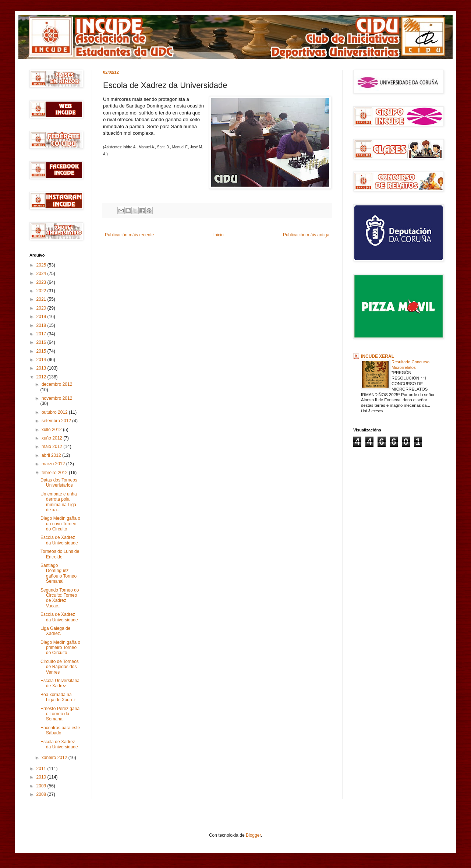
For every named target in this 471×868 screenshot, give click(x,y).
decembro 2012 (57, 384)
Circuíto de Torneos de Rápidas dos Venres (60, 667)
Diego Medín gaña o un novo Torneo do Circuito (60, 524)
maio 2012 (52, 447)
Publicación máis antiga (306, 235)
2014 (42, 360)
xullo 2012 (52, 430)
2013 (42, 368)
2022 (42, 291)
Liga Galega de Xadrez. (55, 631)
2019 (42, 317)
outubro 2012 (55, 412)
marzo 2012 (54, 464)
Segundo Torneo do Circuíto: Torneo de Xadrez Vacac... (60, 598)
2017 (42, 334)
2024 (42, 274)
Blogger (253, 835)
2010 (42, 777)
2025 (42, 265)
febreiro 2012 (55, 473)
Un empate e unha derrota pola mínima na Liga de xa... (59, 502)
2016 (42, 342)
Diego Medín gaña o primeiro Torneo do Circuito (60, 648)
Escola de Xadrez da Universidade (59, 540)
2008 (42, 794)
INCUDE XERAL (378, 356)
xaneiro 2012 (55, 758)
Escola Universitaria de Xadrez (60, 683)
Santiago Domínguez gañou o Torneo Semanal (59, 573)
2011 (42, 769)
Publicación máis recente (129, 235)
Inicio (219, 235)
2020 (42, 308)
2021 (42, 299)
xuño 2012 (52, 438)
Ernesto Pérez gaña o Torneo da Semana (60, 714)
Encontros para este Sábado (60, 730)
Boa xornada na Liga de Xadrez (58, 697)
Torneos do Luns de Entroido (60, 554)
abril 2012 (52, 455)
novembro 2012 (57, 398)
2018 (42, 325)
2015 (42, 351)
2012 (42, 377)
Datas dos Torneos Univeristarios (59, 483)
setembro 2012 (57, 421)
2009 (42, 786)
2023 (42, 282)
